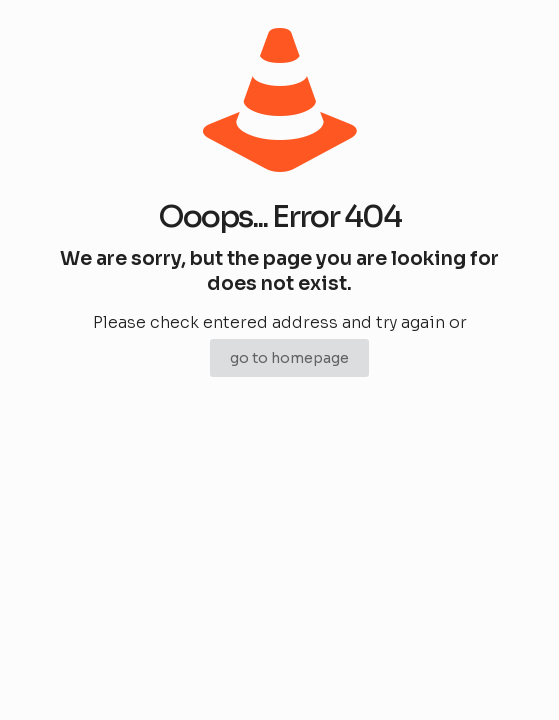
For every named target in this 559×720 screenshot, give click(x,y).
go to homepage (289, 358)
